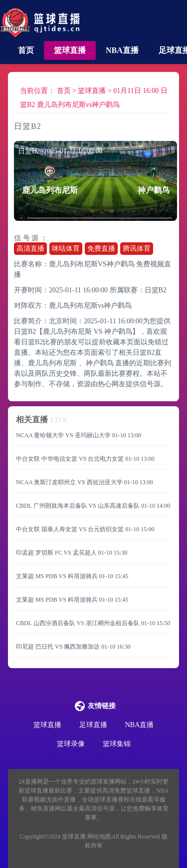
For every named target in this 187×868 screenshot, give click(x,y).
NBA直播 (122, 50)
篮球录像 (71, 744)
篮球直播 (70, 50)
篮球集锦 (117, 744)
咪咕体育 (66, 249)
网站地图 (99, 837)
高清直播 (30, 249)
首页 (26, 50)
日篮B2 (156, 290)
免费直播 (101, 249)
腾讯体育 (137, 249)
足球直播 (93, 725)
